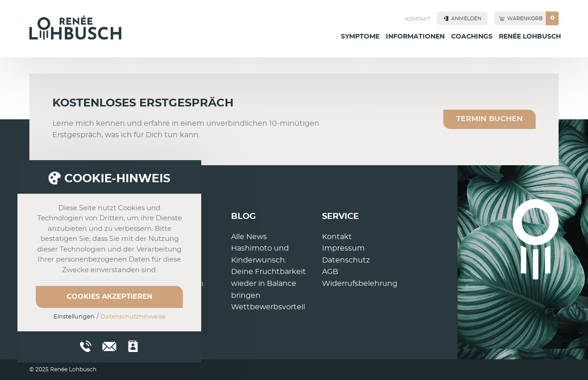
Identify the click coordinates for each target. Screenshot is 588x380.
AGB (330, 272)
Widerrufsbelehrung (360, 284)
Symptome (360, 37)
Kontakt (418, 19)
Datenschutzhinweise (133, 317)
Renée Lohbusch (530, 37)
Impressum (343, 248)
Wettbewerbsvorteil (268, 307)
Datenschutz (346, 260)
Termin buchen (489, 119)
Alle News (249, 237)
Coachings (472, 37)
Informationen (415, 37)
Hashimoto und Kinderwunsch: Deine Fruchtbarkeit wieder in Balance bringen (269, 272)
